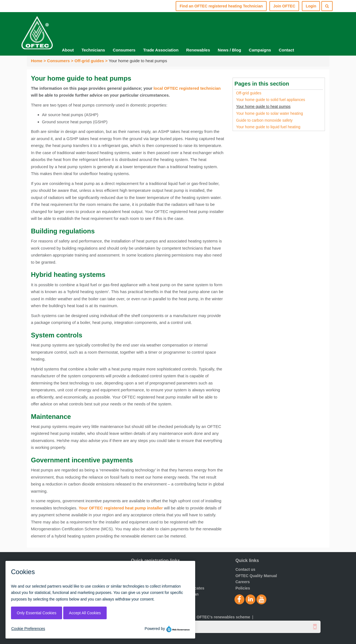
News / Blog (229, 50)
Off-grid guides (89, 61)
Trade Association (161, 50)
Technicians (93, 50)
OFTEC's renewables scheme (223, 617)
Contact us (245, 569)
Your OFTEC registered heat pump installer (121, 508)
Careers (243, 582)
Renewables (198, 50)
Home (37, 61)
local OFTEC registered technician (187, 88)
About (68, 50)
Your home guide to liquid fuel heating (268, 127)
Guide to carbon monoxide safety (264, 120)
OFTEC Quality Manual (256, 576)
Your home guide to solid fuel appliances (271, 100)
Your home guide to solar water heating (270, 113)
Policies (243, 588)
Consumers (124, 50)
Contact (286, 50)
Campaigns (260, 50)
